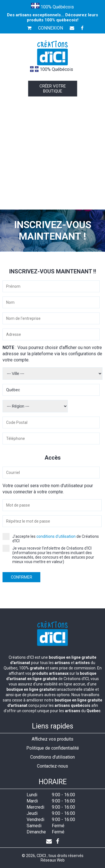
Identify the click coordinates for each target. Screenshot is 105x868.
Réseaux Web (53, 860)
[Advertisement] (53, 154)
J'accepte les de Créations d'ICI (51, 539)
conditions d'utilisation (56, 536)
